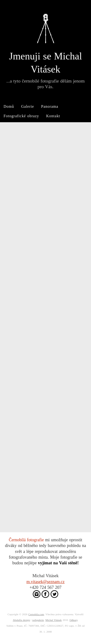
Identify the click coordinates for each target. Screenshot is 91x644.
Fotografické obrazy (21, 116)
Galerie (28, 106)
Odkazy (73, 620)
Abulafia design (21, 620)
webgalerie (38, 620)
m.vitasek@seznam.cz (45, 582)
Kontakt (53, 116)
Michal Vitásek (54, 620)
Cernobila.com (36, 614)
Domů (9, 106)
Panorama (50, 106)
